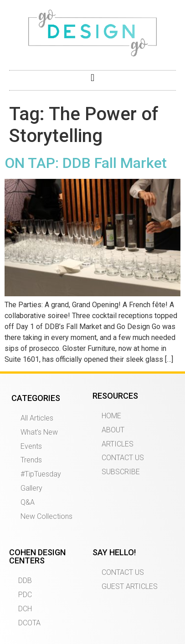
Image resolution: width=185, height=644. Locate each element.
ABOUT (113, 430)
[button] (92, 78)
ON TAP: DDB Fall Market (86, 163)
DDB (25, 581)
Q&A (28, 502)
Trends (31, 460)
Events (31, 446)
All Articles (37, 418)
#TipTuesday (41, 474)
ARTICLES (118, 444)
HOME (111, 416)
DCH (25, 609)
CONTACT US (123, 458)
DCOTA (29, 623)
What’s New (39, 432)
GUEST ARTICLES (130, 586)
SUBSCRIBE (121, 472)
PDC (25, 595)
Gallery (31, 488)
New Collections (46, 516)
